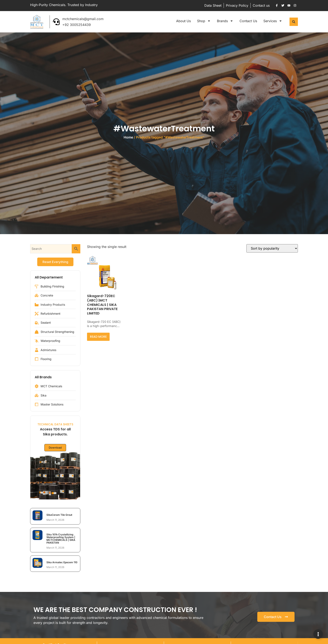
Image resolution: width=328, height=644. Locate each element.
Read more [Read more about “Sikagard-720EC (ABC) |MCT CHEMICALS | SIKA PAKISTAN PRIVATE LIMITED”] (98, 337)
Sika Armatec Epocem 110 (62, 562)
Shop (204, 21)
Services (273, 21)
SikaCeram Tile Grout (59, 515)
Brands (225, 21)
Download (55, 448)
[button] (294, 22)
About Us (183, 21)
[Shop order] (272, 248)
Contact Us (248, 21)
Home (128, 137)
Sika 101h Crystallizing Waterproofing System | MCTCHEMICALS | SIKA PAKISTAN (61, 539)
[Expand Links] (318, 634)
